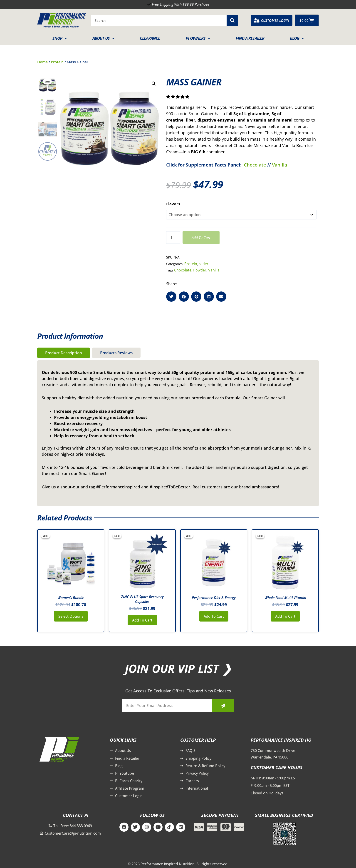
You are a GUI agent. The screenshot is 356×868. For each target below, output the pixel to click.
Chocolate (255, 165)
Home (42, 62)
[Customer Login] (257, 20)
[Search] (232, 20)
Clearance (150, 38)
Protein (57, 62)
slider (204, 264)
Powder (200, 270)
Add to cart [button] (142, 620)
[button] (154, 84)
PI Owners (198, 38)
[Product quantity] (173, 238)
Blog (297, 38)
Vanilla (280, 165)
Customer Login (275, 20)
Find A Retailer (250, 38)
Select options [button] (71, 616)
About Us (103, 38)
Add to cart (201, 238)
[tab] (64, 353)
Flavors (173, 204)
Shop (60, 38)
